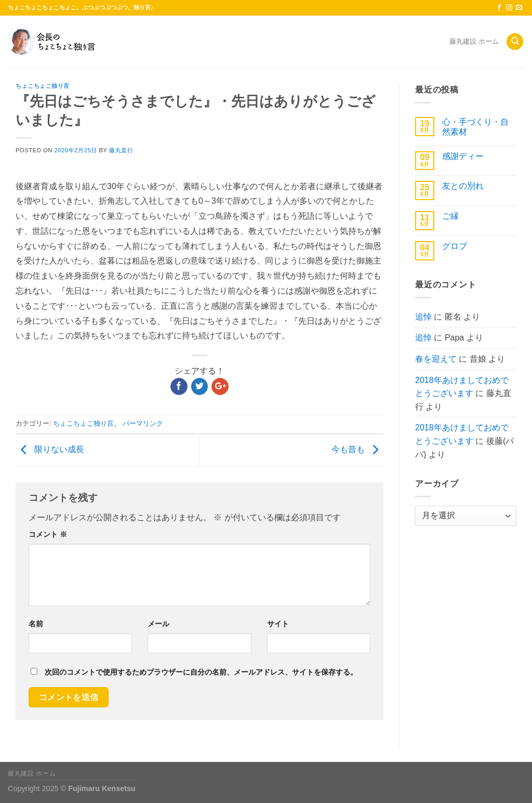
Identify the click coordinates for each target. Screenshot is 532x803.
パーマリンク (143, 423)
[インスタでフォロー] (509, 8)
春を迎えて (436, 359)
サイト (278, 624)
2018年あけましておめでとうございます (462, 387)
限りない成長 (50, 450)
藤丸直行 (121, 150)
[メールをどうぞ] (519, 8)
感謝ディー (463, 156)
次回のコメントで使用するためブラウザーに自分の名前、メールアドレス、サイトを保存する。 (201, 672)
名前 (36, 624)
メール (158, 624)
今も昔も (357, 450)
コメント (48, 534)
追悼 (423, 317)
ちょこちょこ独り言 (43, 86)
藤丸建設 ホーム (474, 41)
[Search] (515, 42)
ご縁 (450, 216)
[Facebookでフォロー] (499, 8)
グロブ (455, 246)
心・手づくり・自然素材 (475, 127)
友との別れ (463, 186)
